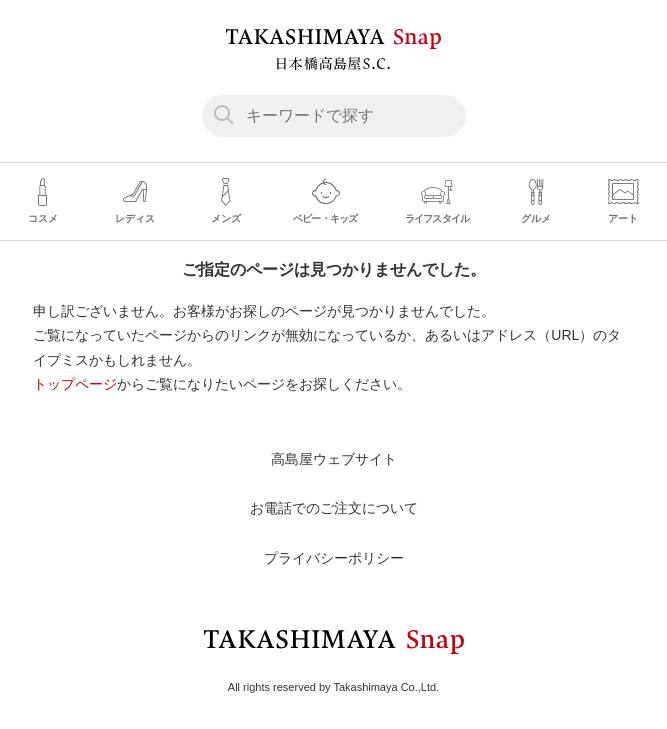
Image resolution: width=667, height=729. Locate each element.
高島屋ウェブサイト (334, 459)
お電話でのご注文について (334, 508)
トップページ (75, 384)
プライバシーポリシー (334, 558)
